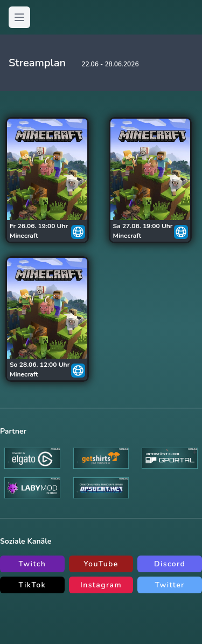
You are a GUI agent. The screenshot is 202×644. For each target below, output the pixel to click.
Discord (170, 564)
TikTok (32, 585)
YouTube (101, 564)
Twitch (32, 564)
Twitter (170, 585)
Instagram (101, 585)
